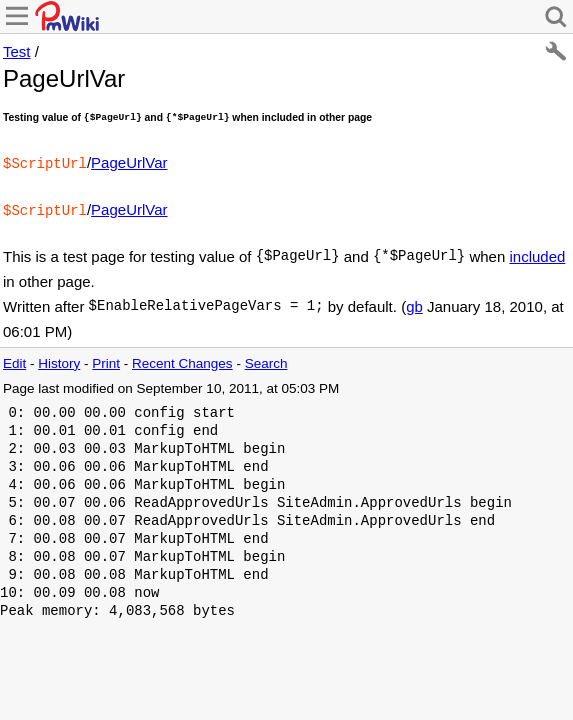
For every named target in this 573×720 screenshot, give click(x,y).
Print (106, 359)
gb (414, 302)
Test (17, 51)
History (59, 359)
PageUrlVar (129, 162)
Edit (14, 359)
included (537, 252)
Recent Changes (182, 359)
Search (266, 359)
